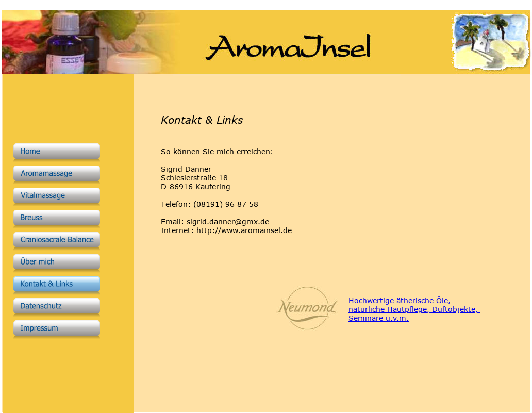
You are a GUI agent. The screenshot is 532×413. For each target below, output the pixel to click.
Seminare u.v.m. (379, 318)
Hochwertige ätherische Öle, (401, 300)
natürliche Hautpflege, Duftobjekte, (414, 309)
